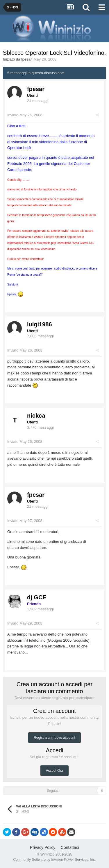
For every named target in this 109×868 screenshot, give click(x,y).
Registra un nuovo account (54, 738)
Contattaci (70, 847)
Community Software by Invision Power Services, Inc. (54, 860)
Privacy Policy (43, 847)
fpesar (26, 59)
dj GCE (37, 597)
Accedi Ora (54, 771)
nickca (36, 416)
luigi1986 (40, 324)
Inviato (25, 115)
